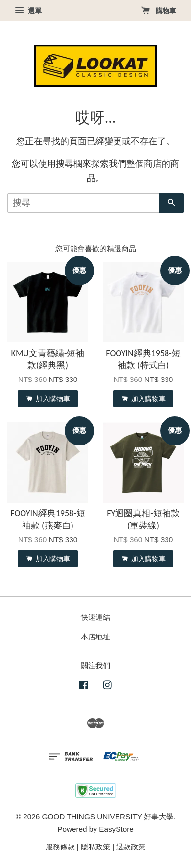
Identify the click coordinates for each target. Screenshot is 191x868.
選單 (28, 11)
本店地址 (95, 637)
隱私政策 (95, 847)
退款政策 (131, 847)
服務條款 (60, 847)
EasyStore (116, 829)
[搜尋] (83, 203)
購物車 (158, 11)
